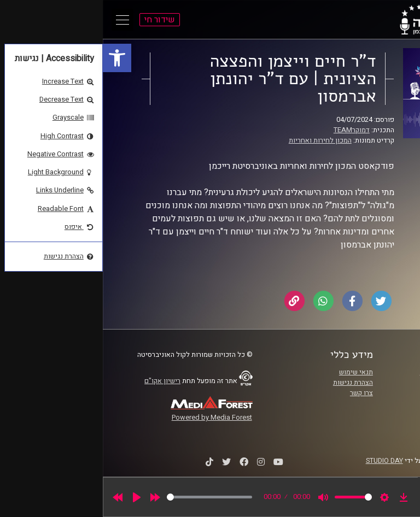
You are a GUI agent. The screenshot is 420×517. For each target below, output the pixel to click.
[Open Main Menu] (20, 20)
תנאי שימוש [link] (253, 372)
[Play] (34, 497)
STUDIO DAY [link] (282, 461)
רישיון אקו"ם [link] (60, 381)
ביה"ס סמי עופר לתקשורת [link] (354, 372)
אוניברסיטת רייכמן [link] (364, 383)
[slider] (107, 497)
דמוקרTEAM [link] (249, 130)
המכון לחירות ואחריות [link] (217, 140)
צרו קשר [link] (259, 393)
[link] (14, 58)
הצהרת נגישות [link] (250, 383)
